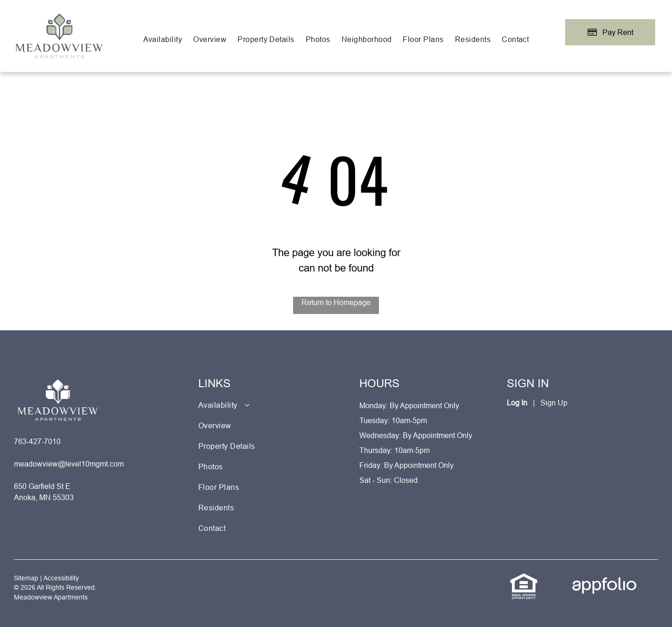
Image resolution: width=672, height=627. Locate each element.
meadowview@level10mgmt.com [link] (69, 464)
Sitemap (26, 578)
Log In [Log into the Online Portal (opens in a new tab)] (517, 403)
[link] (524, 578)
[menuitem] (163, 39)
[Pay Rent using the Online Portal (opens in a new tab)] (610, 32)
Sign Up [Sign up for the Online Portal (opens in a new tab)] (554, 403)
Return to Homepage (336, 302)
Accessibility (61, 578)
